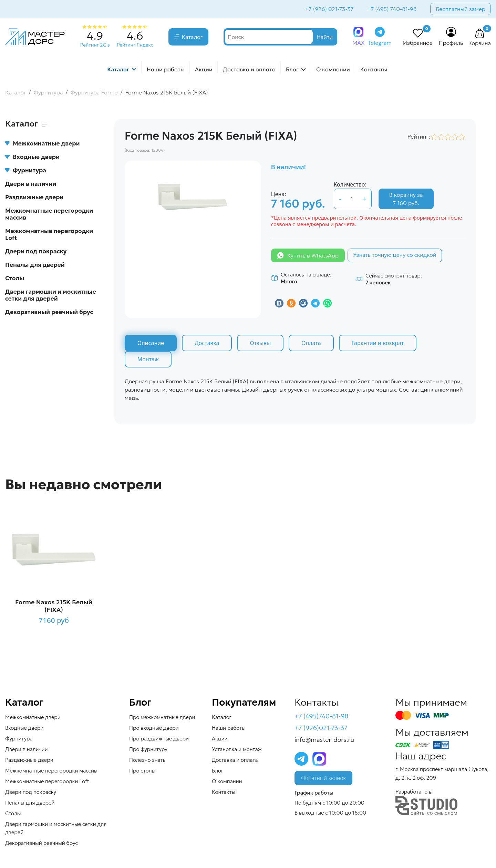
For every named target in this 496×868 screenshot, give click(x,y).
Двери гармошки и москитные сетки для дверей (51, 295)
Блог (292, 69)
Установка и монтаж (237, 749)
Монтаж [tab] (148, 359)
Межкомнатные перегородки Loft (49, 234)
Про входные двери (154, 728)
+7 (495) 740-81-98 (392, 9)
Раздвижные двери (34, 197)
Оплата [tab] (311, 343)
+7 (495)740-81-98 (322, 716)
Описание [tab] (151, 343)
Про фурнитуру (148, 749)
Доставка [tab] (207, 343)
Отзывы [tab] (260, 343)
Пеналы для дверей (35, 265)
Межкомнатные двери (42, 143)
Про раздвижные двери (159, 739)
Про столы (142, 771)
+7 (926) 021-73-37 (329, 9)
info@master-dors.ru (324, 740)
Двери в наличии (31, 184)
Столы (15, 278)
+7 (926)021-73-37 (321, 728)
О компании (333, 69)
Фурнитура (26, 170)
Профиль (451, 43)
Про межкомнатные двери (162, 717)
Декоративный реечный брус (49, 312)
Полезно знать (147, 760)
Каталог (192, 37)
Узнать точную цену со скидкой (395, 255)
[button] (479, 34)
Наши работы (166, 69)
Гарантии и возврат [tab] (378, 343)
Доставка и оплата (249, 69)
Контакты (374, 69)
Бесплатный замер (461, 9)
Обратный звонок (323, 778)
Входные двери (32, 157)
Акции (204, 69)
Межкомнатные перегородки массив (49, 214)
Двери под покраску (36, 251)
